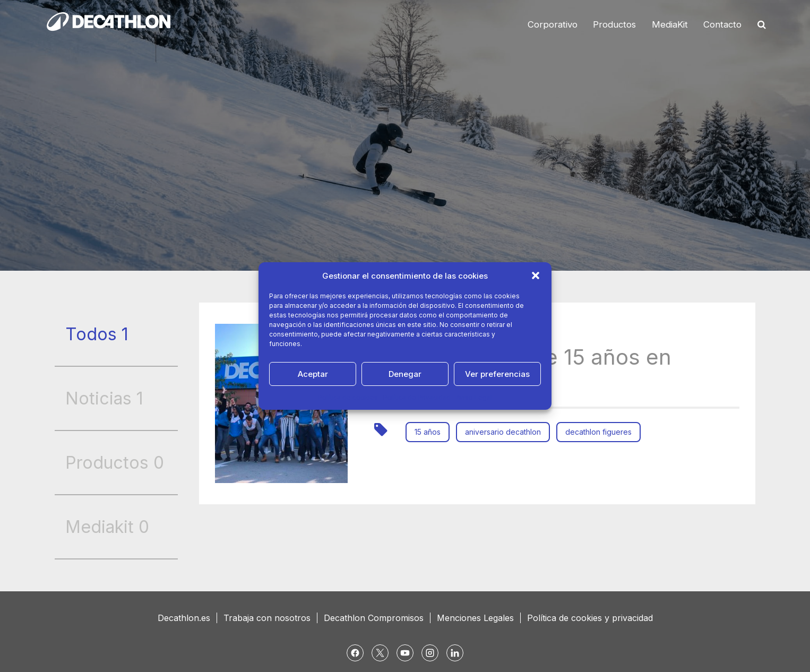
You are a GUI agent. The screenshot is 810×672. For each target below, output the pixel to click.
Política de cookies (348, 397)
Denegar (405, 374)
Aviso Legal (474, 397)
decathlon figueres (598, 432)
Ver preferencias (497, 374)
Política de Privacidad (417, 397)
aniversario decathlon (503, 432)
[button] (536, 275)
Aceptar (313, 374)
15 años (428, 432)
